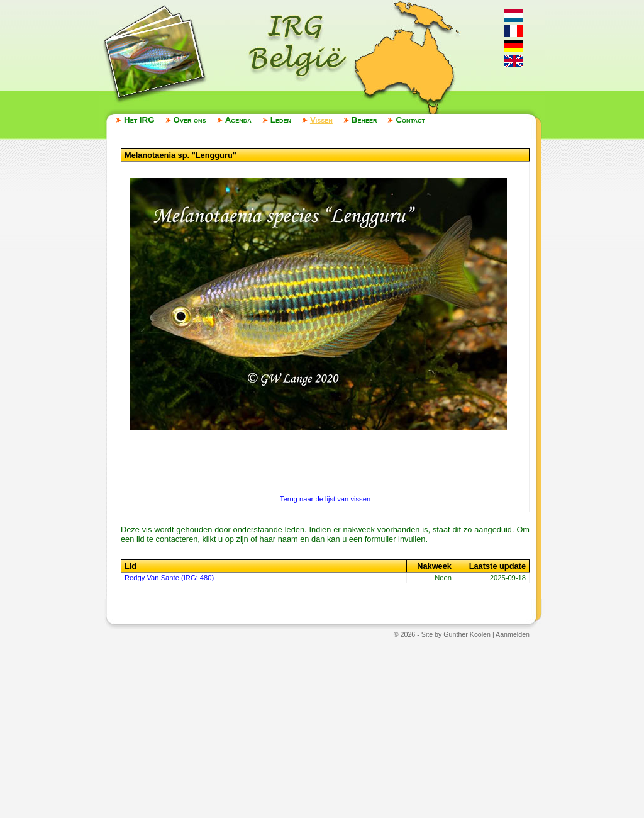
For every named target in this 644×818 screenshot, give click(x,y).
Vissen (321, 120)
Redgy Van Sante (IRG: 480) (169, 578)
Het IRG (139, 120)
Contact (410, 120)
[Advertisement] (322, 727)
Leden (281, 120)
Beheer (364, 120)
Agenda (238, 120)
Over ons (190, 120)
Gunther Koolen (467, 634)
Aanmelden (513, 634)
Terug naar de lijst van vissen (325, 499)
